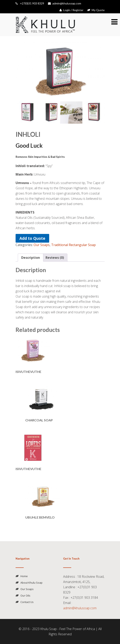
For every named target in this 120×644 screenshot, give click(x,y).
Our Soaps (42, 245)
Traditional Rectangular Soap (73, 245)
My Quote (96, 10)
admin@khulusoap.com (65, 3)
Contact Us (27, 602)
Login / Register (71, 10)
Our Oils (25, 596)
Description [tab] (31, 258)
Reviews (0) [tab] (55, 258)
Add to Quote (32, 238)
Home (24, 576)
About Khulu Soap (31, 583)
